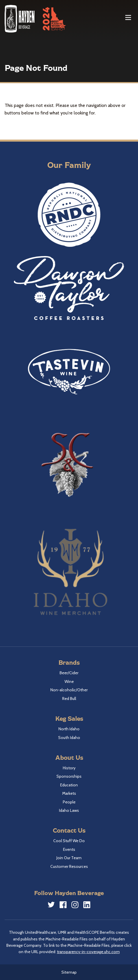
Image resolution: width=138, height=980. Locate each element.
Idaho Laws (69, 810)
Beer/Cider (69, 673)
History (69, 768)
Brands (69, 662)
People (69, 802)
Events (69, 849)
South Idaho (69, 738)
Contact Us (69, 830)
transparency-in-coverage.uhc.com (88, 952)
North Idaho (69, 729)
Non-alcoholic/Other (69, 690)
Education (69, 785)
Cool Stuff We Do (69, 841)
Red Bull (69, 699)
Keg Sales (69, 718)
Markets (69, 793)
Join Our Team (69, 858)
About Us (69, 757)
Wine (69, 681)
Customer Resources (69, 866)
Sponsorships (69, 776)
